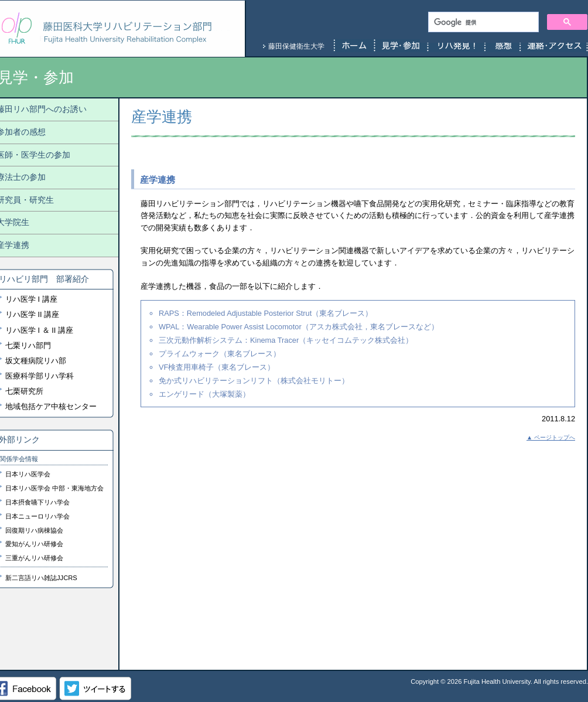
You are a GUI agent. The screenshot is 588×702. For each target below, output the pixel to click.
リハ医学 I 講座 (31, 299)
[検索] (482, 22)
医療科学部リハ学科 (40, 376)
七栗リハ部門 (28, 345)
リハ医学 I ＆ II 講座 (39, 330)
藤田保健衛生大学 (296, 46)
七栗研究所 (24, 391)
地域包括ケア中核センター (51, 406)
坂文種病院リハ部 (36, 361)
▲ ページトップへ (551, 437)
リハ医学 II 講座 (32, 314)
